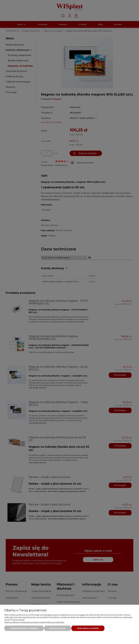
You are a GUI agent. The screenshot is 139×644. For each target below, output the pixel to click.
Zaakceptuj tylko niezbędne (24, 628)
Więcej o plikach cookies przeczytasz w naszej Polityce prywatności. (34, 622)
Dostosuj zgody (58, 628)
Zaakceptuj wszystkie (88, 628)
